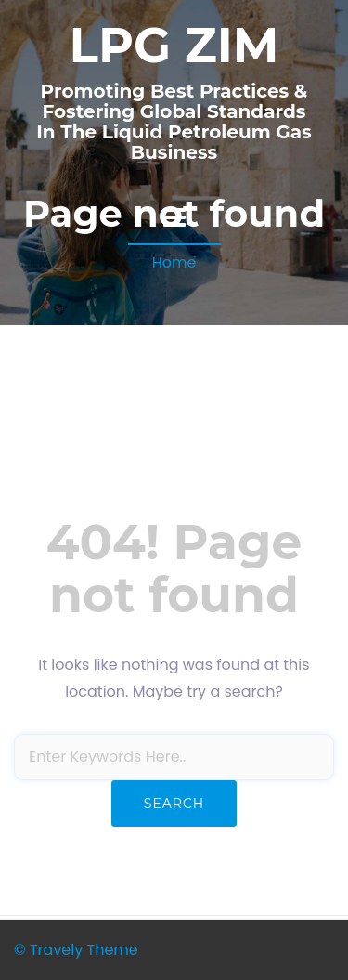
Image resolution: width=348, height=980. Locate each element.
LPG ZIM (174, 45)
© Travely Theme (76, 950)
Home (174, 262)
